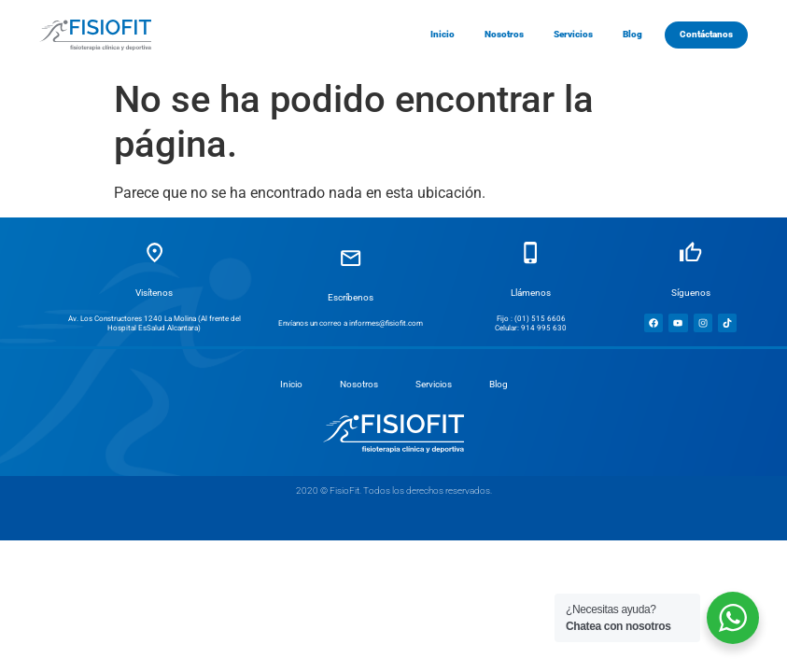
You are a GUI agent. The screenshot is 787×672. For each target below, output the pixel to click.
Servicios (434, 384)
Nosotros (359, 384)
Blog (499, 384)
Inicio (291, 384)
